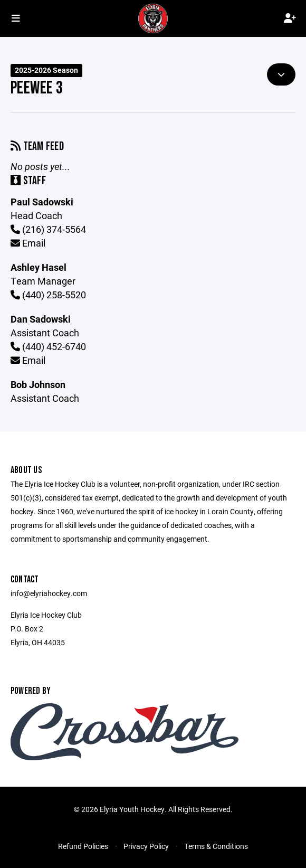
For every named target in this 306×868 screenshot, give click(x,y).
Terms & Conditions (216, 846)
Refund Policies (83, 846)
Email (28, 243)
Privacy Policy (146, 846)
